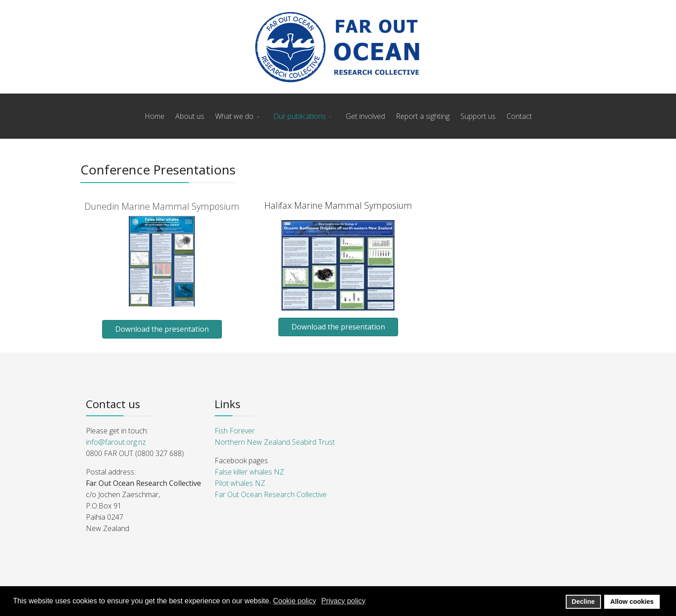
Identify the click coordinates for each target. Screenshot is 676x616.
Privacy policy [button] (343, 601)
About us (190, 116)
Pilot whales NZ (240, 483)
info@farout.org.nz (116, 442)
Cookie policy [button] (294, 601)
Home (155, 116)
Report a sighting (423, 116)
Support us (478, 116)
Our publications (300, 116)
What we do (234, 116)
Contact (519, 116)
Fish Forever (235, 431)
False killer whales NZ (249, 472)
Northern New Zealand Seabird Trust (275, 442)
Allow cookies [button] (632, 602)
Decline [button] (583, 602)
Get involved (365, 116)
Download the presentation (162, 329)
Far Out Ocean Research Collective (271, 494)
